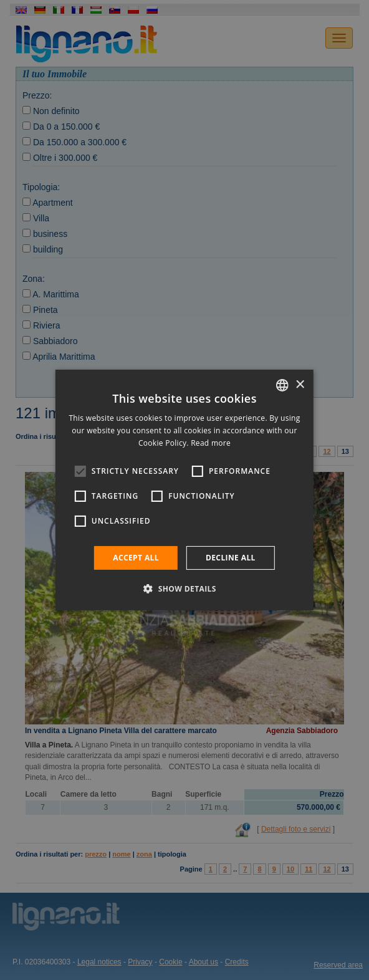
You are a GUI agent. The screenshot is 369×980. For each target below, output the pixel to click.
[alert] (184, 490)
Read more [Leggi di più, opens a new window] (211, 443)
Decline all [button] (231, 558)
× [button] (300, 384)
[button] (184, 588)
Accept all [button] (136, 558)
